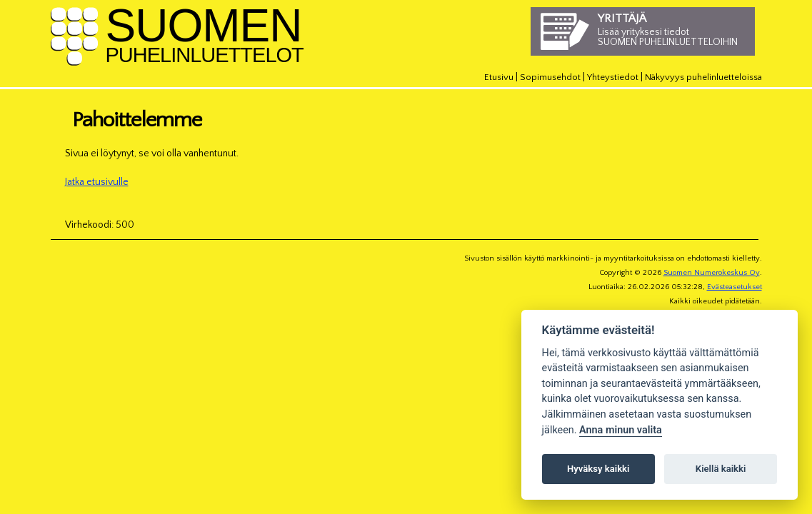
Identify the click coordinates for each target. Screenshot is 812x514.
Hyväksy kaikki (598, 469)
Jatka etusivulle (97, 182)
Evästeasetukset (735, 287)
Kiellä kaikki (721, 469)
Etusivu (499, 77)
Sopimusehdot (550, 77)
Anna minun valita (621, 430)
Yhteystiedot (613, 77)
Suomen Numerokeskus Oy (712, 273)
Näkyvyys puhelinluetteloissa (703, 77)
